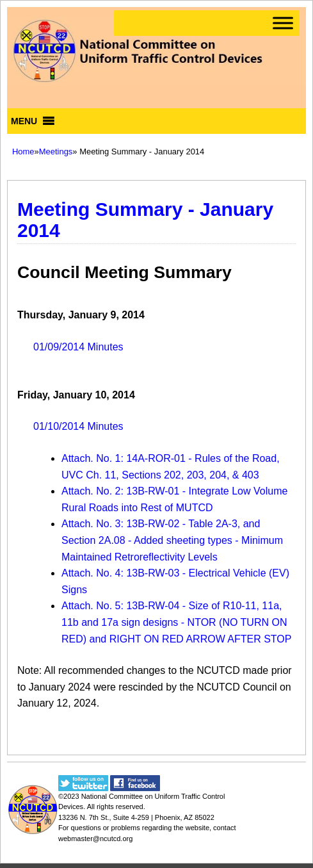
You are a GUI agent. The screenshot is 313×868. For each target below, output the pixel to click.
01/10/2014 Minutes (78, 426)
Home (23, 151)
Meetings (56, 151)
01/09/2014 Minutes (78, 347)
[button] (24, 121)
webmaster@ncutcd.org (95, 839)
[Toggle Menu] (283, 23)
